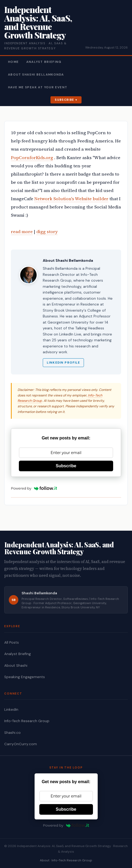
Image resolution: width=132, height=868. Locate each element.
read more (22, 232)
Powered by (34, 488)
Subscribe (64, 100)
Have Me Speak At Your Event (38, 87)
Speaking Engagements (25, 677)
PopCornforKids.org (32, 158)
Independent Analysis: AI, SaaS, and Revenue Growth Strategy (38, 22)
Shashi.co (12, 733)
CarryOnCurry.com (21, 744)
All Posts (12, 642)
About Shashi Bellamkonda (36, 75)
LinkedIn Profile (63, 363)
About (45, 860)
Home (13, 62)
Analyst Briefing (44, 62)
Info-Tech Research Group (27, 721)
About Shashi (16, 666)
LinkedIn (11, 710)
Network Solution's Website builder (71, 199)
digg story (47, 232)
